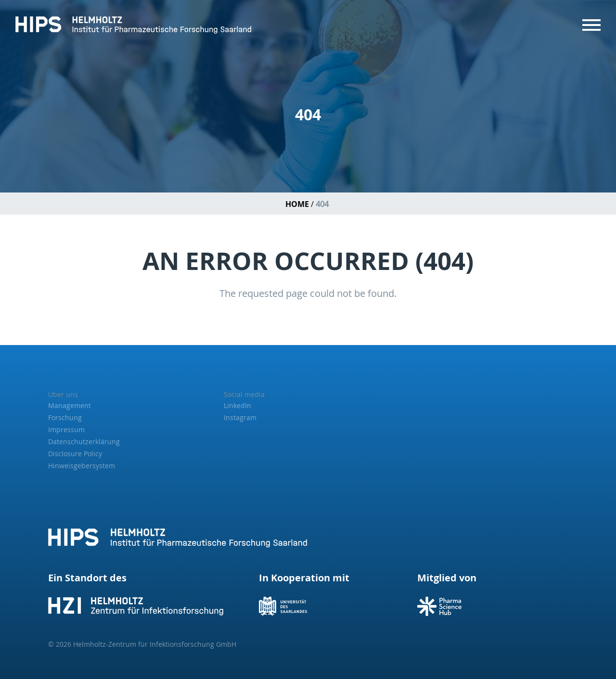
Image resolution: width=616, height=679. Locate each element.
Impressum (66, 429)
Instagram (240, 417)
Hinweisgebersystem (82, 466)
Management (70, 405)
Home (297, 204)
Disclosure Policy (75, 454)
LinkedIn (237, 405)
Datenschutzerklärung (84, 442)
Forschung (65, 417)
